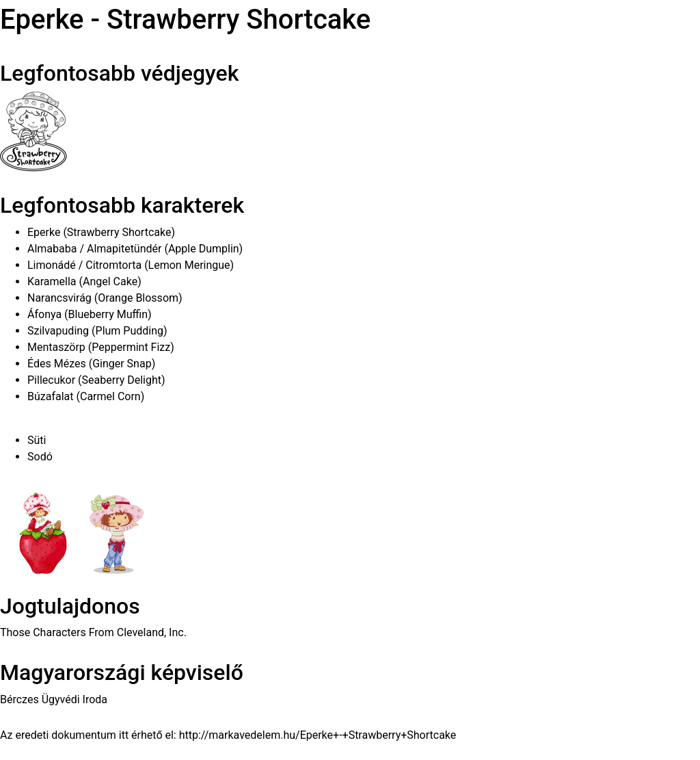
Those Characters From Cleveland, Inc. (93, 632)
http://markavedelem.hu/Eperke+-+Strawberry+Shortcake (318, 735)
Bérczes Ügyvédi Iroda (54, 699)
